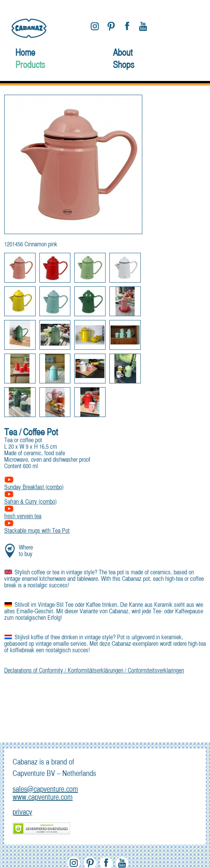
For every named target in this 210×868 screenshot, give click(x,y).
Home (25, 53)
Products (30, 66)
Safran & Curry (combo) (30, 499)
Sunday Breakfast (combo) (34, 484)
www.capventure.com (43, 798)
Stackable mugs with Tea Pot (37, 528)
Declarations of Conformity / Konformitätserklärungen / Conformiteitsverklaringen (94, 671)
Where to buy (26, 551)
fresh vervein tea (23, 513)
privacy (22, 812)
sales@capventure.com (45, 790)
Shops (124, 66)
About (123, 53)
